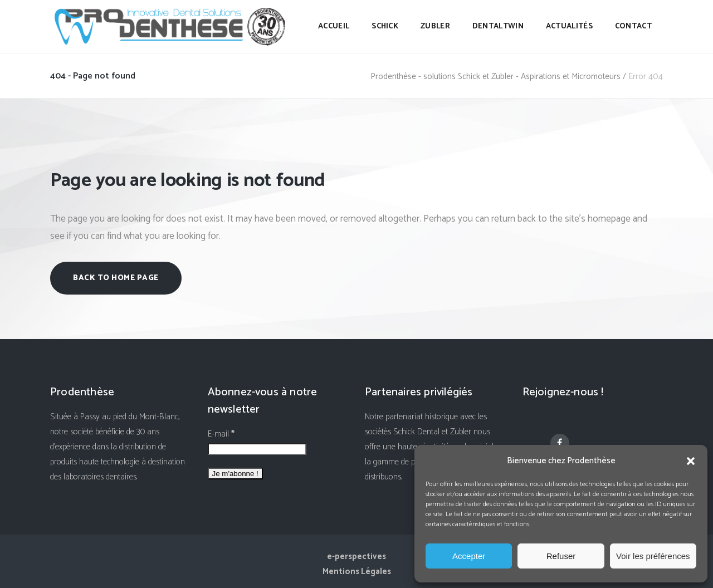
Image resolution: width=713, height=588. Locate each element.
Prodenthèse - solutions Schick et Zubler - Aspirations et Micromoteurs (495, 77)
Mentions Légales (357, 572)
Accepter (469, 556)
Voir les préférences (653, 556)
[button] (691, 461)
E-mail (221, 434)
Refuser (561, 556)
